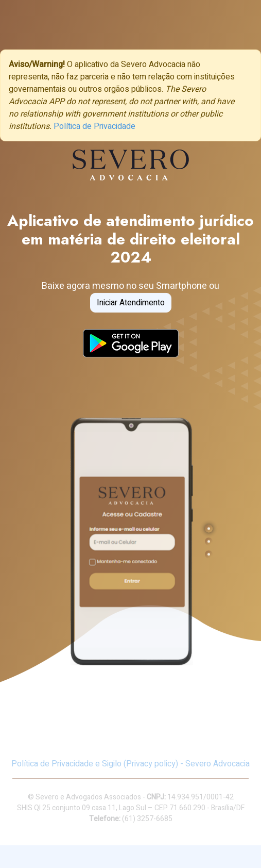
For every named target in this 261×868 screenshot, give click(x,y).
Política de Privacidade (94, 126)
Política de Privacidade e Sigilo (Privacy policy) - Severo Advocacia (130, 764)
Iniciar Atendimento (131, 302)
